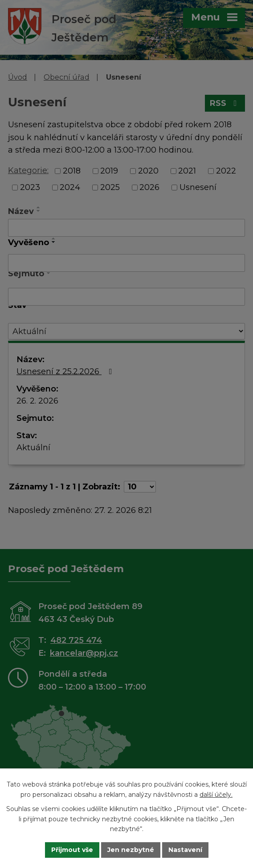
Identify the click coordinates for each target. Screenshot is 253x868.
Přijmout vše (72, 850)
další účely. (216, 794)
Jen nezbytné (131, 850)
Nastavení (185, 850)
